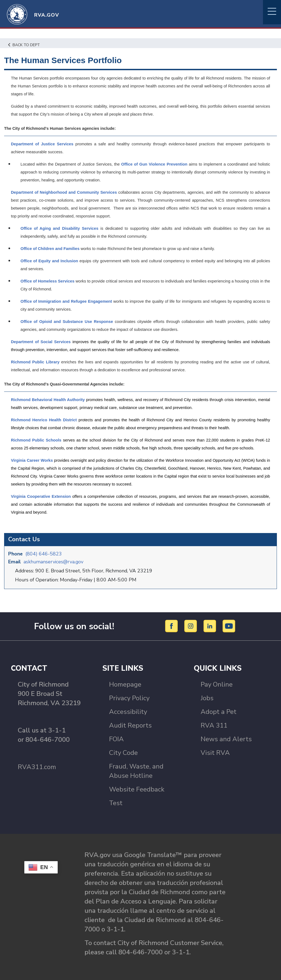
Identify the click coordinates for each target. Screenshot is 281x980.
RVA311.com (37, 767)
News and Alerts (226, 739)
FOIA (116, 739)
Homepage (125, 684)
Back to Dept (25, 45)
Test (116, 803)
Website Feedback (137, 789)
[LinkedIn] (211, 626)
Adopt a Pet (219, 711)
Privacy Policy (129, 698)
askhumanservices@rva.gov (54, 561)
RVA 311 (214, 725)
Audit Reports (130, 725)
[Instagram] (191, 626)
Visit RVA (215, 752)
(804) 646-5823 (44, 554)
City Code (123, 752)
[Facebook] (172, 626)
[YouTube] (229, 626)
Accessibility (128, 711)
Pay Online (217, 684)
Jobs (207, 698)
